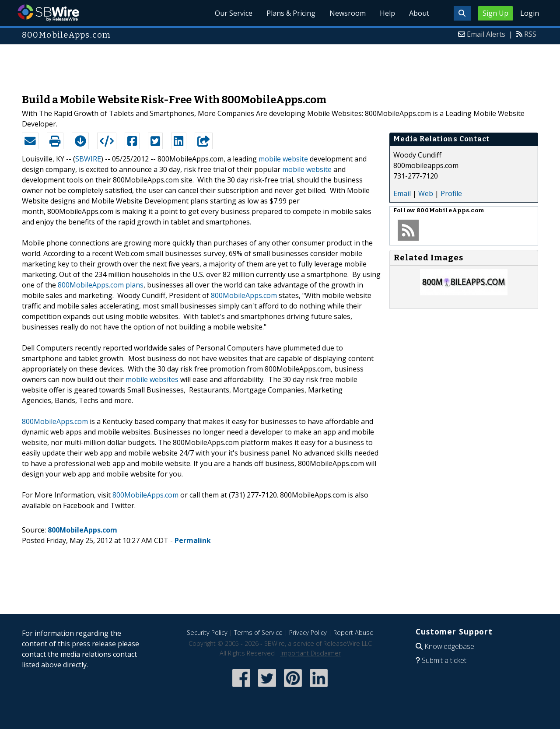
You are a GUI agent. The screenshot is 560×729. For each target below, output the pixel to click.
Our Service (234, 13)
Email (402, 193)
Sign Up (495, 13)
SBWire (48, 13)
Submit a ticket (444, 660)
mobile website (283, 159)
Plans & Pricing (291, 13)
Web (426, 193)
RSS (530, 34)
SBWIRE (88, 159)
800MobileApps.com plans (101, 285)
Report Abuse (353, 633)
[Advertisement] (280, 65)
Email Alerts (486, 34)
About (419, 13)
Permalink (193, 540)
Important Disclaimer (311, 653)
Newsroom (348, 13)
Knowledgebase (449, 646)
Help (387, 13)
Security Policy (207, 633)
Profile (451, 193)
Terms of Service (258, 633)
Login (530, 13)
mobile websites (152, 379)
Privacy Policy (308, 633)
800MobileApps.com (244, 295)
